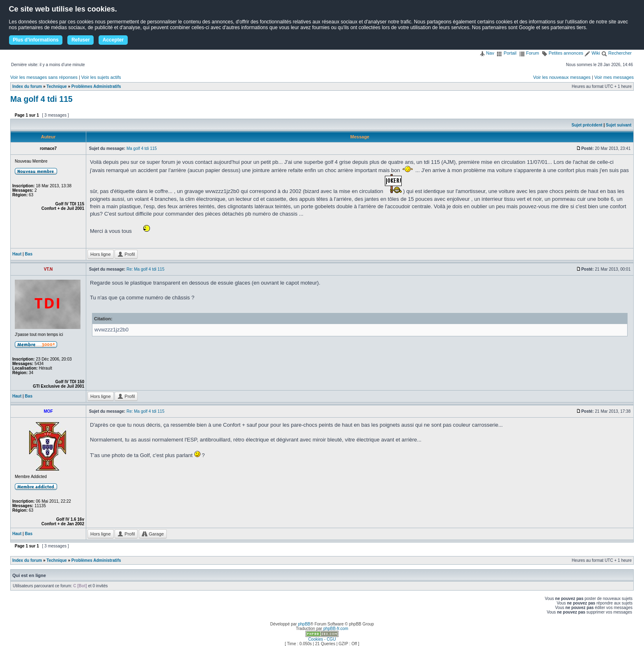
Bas (29, 254)
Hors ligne (101, 254)
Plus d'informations (36, 40)
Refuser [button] (81, 40)
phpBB (304, 624)
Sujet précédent (587, 125)
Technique (56, 86)
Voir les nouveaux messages (562, 77)
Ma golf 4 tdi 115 (41, 99)
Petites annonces (562, 53)
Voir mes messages (614, 77)
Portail (506, 53)
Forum (529, 53)
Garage (153, 534)
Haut (17, 254)
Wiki (592, 53)
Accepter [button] (113, 40)
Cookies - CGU (322, 639)
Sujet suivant (619, 125)
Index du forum (27, 86)
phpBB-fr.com (336, 629)
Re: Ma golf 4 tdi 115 (145, 269)
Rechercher (616, 53)
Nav (487, 53)
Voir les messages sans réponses (44, 77)
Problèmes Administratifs (96, 86)
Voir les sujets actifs (101, 77)
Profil (126, 254)
